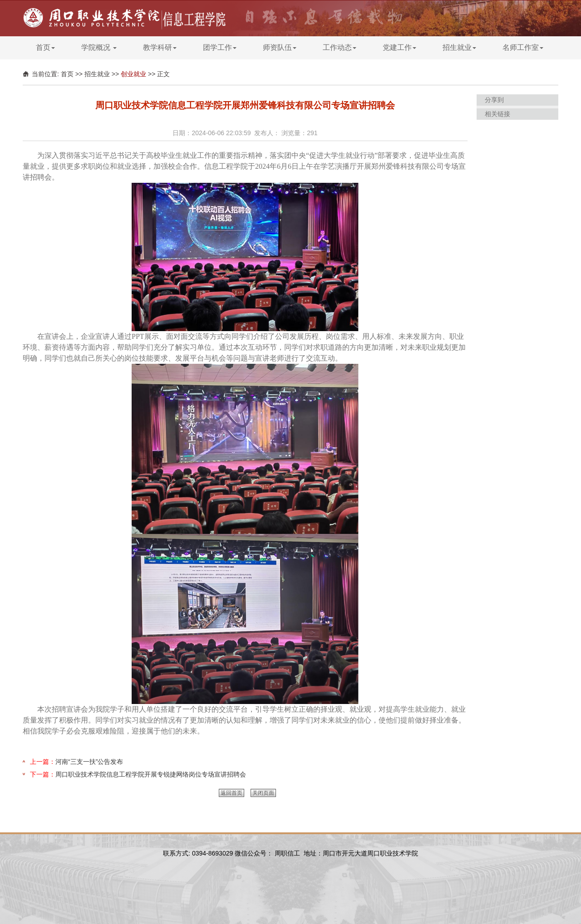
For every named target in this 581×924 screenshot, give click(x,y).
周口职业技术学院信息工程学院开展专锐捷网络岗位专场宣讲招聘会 (151, 774)
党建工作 (399, 47)
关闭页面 (263, 793)
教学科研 (160, 47)
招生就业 (459, 47)
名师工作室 (523, 47)
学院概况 (99, 47)
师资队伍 (280, 47)
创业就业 (133, 74)
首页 (45, 47)
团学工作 (220, 47)
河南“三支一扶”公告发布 (89, 762)
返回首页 (231, 793)
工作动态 (340, 47)
